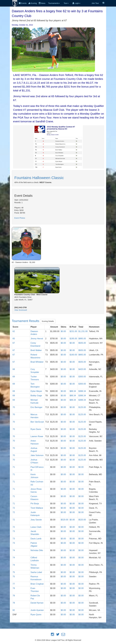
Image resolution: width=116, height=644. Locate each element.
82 (14, 610)
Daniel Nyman (37, 603)
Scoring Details (48, 321)
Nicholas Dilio (37, 550)
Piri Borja (35, 504)
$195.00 (73, 339)
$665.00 (82, 355)
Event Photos (20, 218)
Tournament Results (26, 321)
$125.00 (82, 407)
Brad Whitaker (37, 362)
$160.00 (73, 355)
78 (14, 588)
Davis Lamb (36, 539)
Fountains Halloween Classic (39, 178)
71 (14, 467)
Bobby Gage (36, 396)
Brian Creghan (37, 584)
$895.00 (82, 339)
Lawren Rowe (37, 436)
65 (14, 339)
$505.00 (82, 343)
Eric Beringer (36, 407)
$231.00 (73, 331)
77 (14, 584)
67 (14, 343)
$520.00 (65, 520)
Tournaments (54, 3)
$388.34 (82, 391)
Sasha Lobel (36, 572)
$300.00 (82, 377)
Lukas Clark (36, 527)
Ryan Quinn (36, 615)
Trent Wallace (37, 508)
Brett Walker (36, 350)
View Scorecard (21, 310)
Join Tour (95, 3)
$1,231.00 (83, 331)
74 (14, 550)
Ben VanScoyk (37, 422)
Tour (66, 3)
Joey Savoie (36, 520)
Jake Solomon (37, 455)
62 (14, 331)
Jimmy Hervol (37, 339)
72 (14, 508)
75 (14, 572)
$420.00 (82, 369)
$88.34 (73, 391)
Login (76, 3)
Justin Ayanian (37, 610)
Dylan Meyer (36, 391)
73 (14, 531)
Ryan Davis (36, 429)
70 (14, 407)
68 (14, 369)
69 (14, 377)
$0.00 (63, 331)
